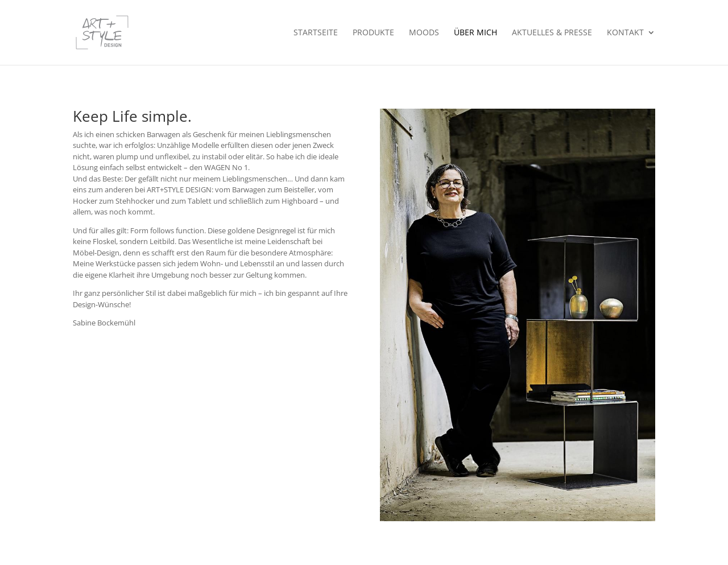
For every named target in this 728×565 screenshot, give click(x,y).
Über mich (475, 33)
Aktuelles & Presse (552, 33)
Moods (424, 33)
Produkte (373, 33)
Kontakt (625, 33)
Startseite (316, 33)
